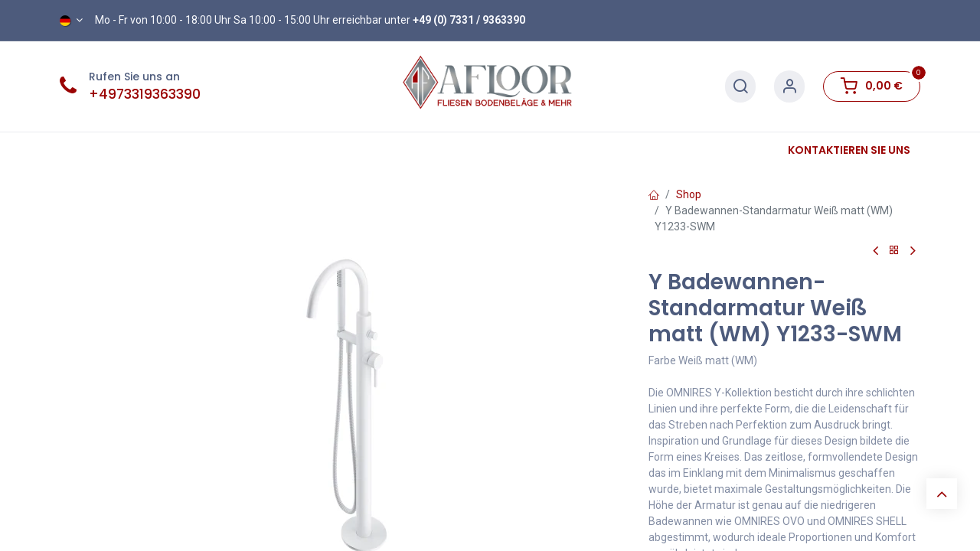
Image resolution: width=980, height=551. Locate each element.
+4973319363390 (145, 94)
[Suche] (740, 87)
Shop (689, 194)
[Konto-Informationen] (789, 87)
